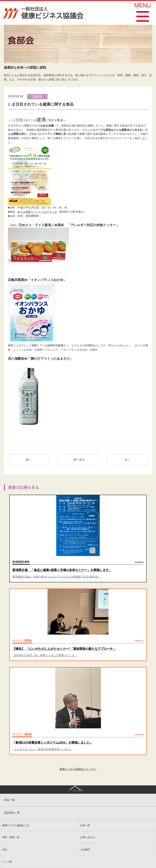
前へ (29, 460)
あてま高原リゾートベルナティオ (37, 212)
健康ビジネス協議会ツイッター (78, 769)
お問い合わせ (88, 837)
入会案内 (85, 849)
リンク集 (7, 862)
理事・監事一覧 (11, 837)
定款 (5, 849)
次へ (129, 460)
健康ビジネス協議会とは (16, 825)
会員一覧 (85, 825)
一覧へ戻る (78, 460)
